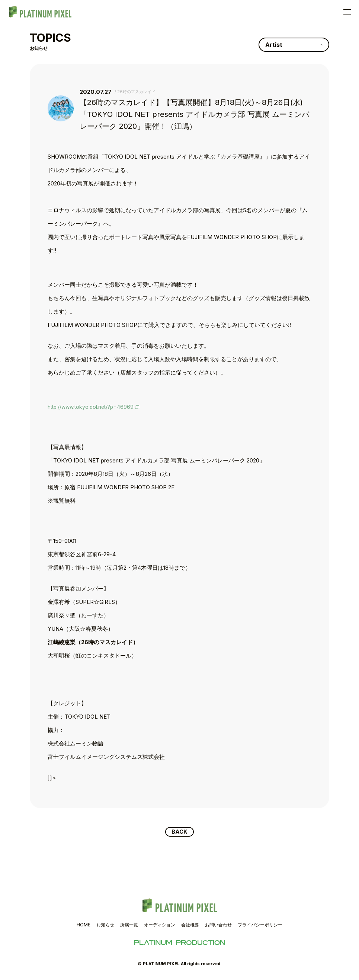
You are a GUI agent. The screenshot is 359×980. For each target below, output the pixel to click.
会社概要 (190, 925)
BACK (179, 832)
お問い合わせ (218, 925)
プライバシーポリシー (260, 925)
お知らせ (105, 925)
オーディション (160, 925)
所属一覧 (129, 925)
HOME (84, 925)
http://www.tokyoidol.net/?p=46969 (94, 407)
